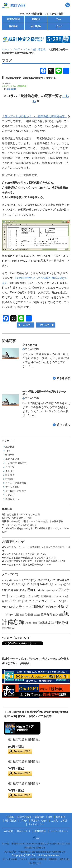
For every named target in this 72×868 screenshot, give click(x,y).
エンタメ (10, 471)
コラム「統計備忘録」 (19, 86)
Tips (59, 19)
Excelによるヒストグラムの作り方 (21, 554)
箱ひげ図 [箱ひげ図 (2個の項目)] (58, 615)
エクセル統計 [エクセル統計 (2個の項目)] (18, 596)
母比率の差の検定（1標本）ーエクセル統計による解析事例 (33, 521)
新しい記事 (45, 325)
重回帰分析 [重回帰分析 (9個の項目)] (60, 623)
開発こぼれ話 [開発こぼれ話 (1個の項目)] (8, 628)
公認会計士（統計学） (17, 463)
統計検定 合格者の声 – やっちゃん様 (21, 515)
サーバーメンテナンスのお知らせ (19, 525)
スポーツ (10, 467)
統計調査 (10, 475)
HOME (10, 817)
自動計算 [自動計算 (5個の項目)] (44, 623)
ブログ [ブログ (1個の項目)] (5, 607)
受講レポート (12, 499)
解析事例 (13, 26)
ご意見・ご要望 (59, 821)
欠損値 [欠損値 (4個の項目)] (29, 614)
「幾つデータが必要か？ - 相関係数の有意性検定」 (35, 116)
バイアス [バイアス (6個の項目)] (35, 601)
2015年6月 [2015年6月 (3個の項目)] (31, 580)
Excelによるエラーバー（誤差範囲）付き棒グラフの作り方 (34, 547)
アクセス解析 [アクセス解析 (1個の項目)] (51, 590)
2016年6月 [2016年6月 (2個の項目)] (58, 580)
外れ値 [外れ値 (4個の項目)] (14, 614)
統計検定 (10, 447)
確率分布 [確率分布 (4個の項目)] (46, 614)
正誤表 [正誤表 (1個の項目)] (37, 615)
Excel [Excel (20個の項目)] (32, 590)
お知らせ (10, 495)
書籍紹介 (36, 19)
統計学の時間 (13, 19)
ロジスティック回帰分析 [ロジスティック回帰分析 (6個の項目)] (27, 607)
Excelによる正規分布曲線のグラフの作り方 (26, 558)
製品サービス (24, 831)
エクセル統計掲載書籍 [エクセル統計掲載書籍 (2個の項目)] (38, 596)
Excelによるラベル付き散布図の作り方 (23, 565)
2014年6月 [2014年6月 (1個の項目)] (7, 580)
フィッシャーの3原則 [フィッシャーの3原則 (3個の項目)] (55, 601)
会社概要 (8, 831)
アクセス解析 (12, 487)
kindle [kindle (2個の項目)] (41, 590)
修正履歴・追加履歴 (16, 491)
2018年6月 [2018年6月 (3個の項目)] (33, 584)
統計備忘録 (11, 89)
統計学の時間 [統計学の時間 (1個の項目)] (31, 623)
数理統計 (10, 479)
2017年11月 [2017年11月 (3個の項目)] (19, 584)
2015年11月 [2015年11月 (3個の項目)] (45, 580)
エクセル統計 (12, 459)
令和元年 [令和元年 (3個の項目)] (51, 607)
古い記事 (26, 325)
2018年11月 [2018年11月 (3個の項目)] (47, 584)
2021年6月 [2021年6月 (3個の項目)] (20, 590)
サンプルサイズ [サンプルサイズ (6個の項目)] (16, 601)
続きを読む (63, 378)
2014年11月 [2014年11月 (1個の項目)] (18, 580)
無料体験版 (40, 831)
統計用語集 (36, 26)
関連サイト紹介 (39, 821)
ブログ (59, 26)
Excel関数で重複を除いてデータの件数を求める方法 (30, 561)
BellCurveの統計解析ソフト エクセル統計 (42, 14)
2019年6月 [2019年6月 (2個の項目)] (61, 585)
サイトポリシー (36, 824)
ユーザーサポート (59, 831)
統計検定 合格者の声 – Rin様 (17, 518)
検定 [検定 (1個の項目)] (22, 615)
